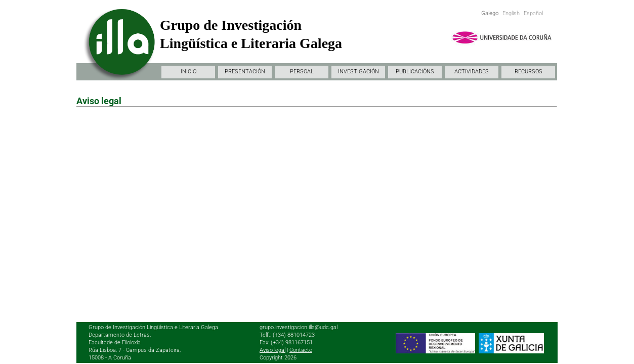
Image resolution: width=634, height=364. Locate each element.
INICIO (188, 72)
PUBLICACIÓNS (415, 72)
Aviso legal (272, 350)
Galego (490, 13)
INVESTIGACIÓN (358, 72)
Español (533, 13)
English (511, 13)
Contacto (301, 350)
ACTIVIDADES (472, 72)
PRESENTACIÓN (245, 72)
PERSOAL (302, 72)
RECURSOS (529, 72)
